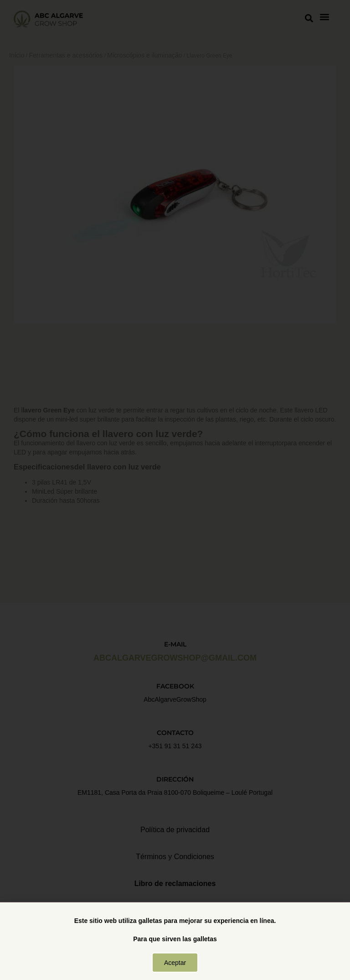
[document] (175, 490)
